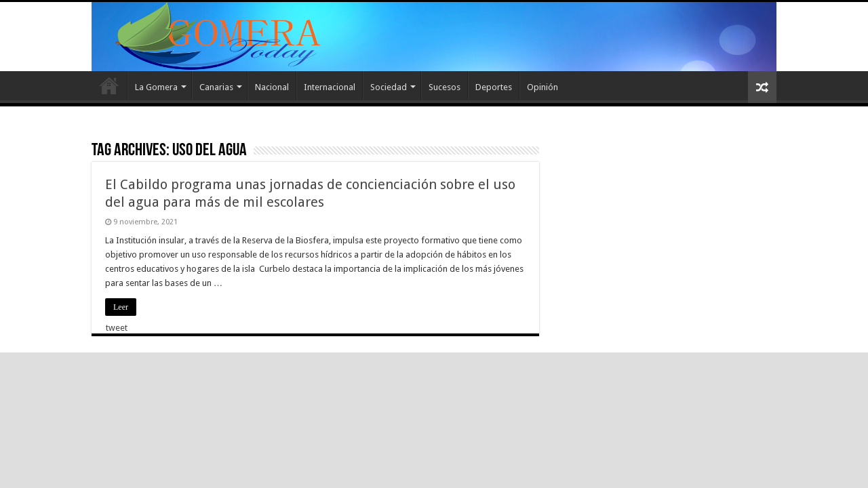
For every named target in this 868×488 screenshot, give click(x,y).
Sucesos (445, 87)
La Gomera (156, 87)
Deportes (494, 87)
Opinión (542, 87)
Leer (121, 307)
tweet (117, 328)
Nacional (272, 87)
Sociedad (389, 87)
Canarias (216, 87)
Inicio (109, 85)
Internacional (330, 87)
